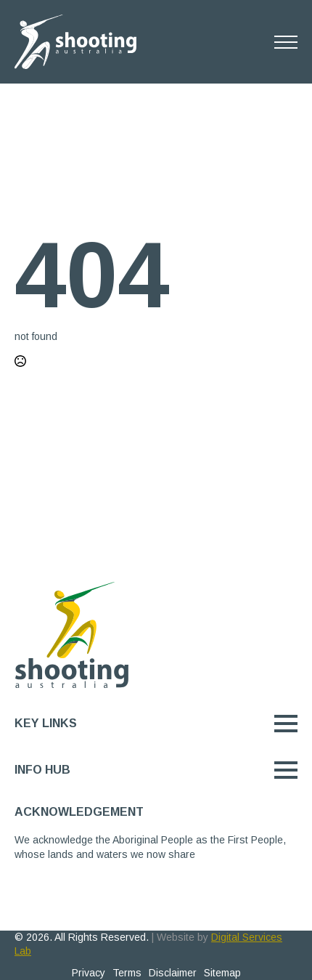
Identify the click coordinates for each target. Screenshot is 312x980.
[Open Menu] (286, 42)
